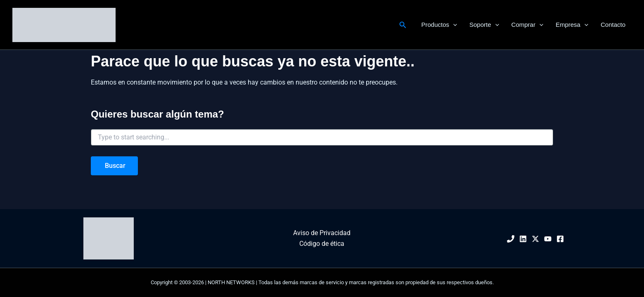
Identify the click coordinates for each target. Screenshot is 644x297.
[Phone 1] (511, 239)
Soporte (484, 25)
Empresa (572, 25)
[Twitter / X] (535, 239)
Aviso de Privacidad (322, 233)
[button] (403, 25)
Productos (439, 25)
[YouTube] (548, 239)
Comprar (527, 25)
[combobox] (322, 137)
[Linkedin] (523, 239)
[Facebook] (560, 239)
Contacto (613, 25)
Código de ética (322, 244)
